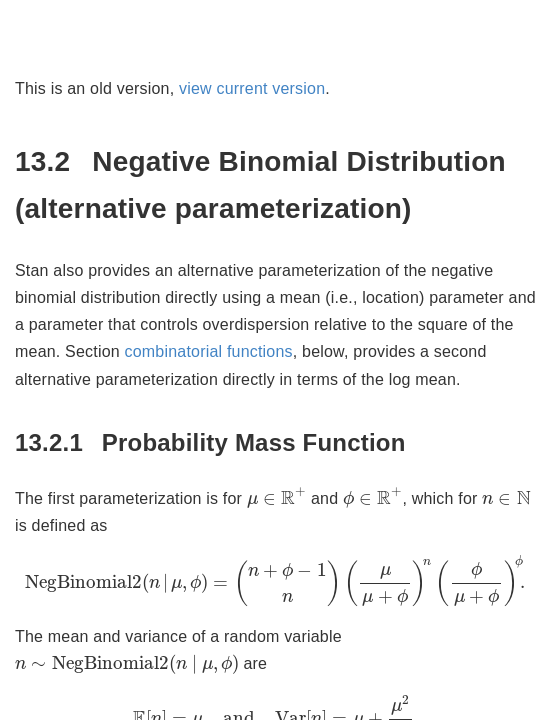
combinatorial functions (209, 351)
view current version (252, 88)
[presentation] (277, 497)
